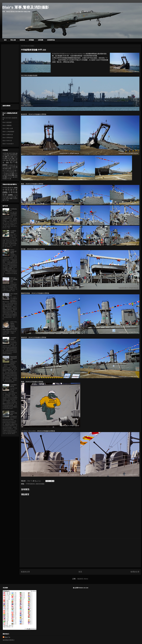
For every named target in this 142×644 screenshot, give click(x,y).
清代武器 (12, 170)
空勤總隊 (15, 199)
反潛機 (5, 155)
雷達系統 (10, 177)
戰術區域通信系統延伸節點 (13, 358)
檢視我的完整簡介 (9, 640)
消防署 (8, 198)
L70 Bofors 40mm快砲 (28, 431)
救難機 (13, 167)
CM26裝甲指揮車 (13, 339)
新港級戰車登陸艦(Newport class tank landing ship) (69, 54)
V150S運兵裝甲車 (13, 386)
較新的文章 (25, 572)
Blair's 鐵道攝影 (7, 122)
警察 (6, 200)
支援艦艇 (11, 165)
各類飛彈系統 (51, 40)
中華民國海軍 (30, 484)
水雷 (6, 170)
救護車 (7, 167)
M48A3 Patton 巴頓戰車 (14, 413)
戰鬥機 (14, 162)
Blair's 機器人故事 (8, 128)
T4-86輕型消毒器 (13, 232)
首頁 (5, 40)
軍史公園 (13, 40)
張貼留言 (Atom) (83, 579)
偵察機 (4, 153)
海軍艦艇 (31, 40)
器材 (9, 157)
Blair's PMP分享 (7, 141)
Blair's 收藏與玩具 (8, 135)
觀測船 (16, 174)
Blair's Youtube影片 (8, 144)
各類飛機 (40, 40)
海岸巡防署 (11, 197)
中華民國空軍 (10, 190)
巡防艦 (9, 159)
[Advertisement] (80, 553)
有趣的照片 (15, 169)
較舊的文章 (135, 572)
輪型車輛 (8, 175)
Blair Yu (7, 637)
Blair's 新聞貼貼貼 (8, 138)
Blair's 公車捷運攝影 (8, 132)
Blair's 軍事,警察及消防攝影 (25, 7)
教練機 (5, 169)
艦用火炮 (8, 174)
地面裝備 (22, 40)
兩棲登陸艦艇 (40, 484)
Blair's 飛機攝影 (7, 125)
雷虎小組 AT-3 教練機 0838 (14, 280)
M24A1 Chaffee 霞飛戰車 (13, 251)
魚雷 (8, 179)
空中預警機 (9, 172)
